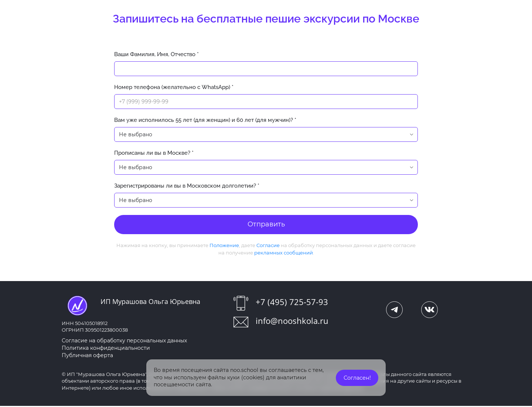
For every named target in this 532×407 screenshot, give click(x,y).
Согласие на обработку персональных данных (124, 342)
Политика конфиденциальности (106, 349)
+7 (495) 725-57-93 (292, 303)
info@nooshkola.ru (292, 322)
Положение (224, 246)
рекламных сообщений (284, 254)
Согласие (268, 246)
